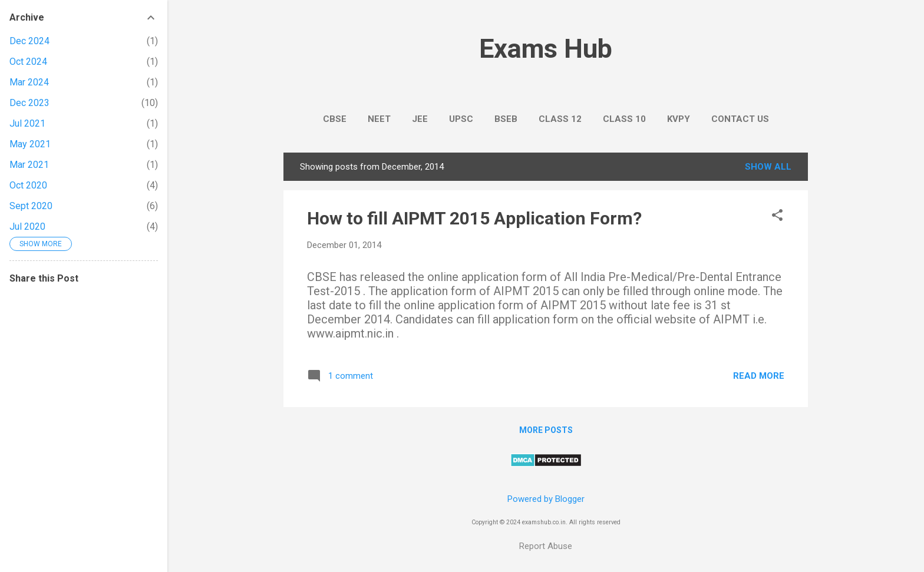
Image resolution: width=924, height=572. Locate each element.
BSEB (506, 119)
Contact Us (740, 119)
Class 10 (624, 119)
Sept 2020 (31, 206)
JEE (420, 119)
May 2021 (30, 144)
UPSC (461, 119)
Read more (759, 376)
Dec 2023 (29, 103)
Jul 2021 (27, 123)
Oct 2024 (28, 62)
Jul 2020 (27, 227)
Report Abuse (546, 546)
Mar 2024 (29, 82)
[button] (777, 216)
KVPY (679, 119)
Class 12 (560, 119)
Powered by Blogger (546, 499)
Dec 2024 (29, 41)
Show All (768, 167)
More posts (546, 430)
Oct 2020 (28, 185)
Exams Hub (546, 49)
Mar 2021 (29, 165)
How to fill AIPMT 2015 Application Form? (474, 218)
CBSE (335, 119)
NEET (379, 119)
